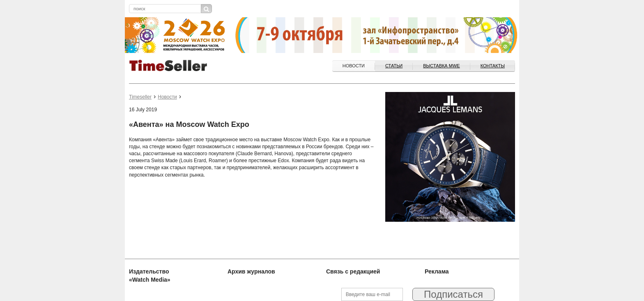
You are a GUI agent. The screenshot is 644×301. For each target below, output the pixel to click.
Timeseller (140, 97)
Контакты (493, 66)
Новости (354, 66)
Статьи (394, 66)
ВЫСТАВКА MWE (441, 66)
